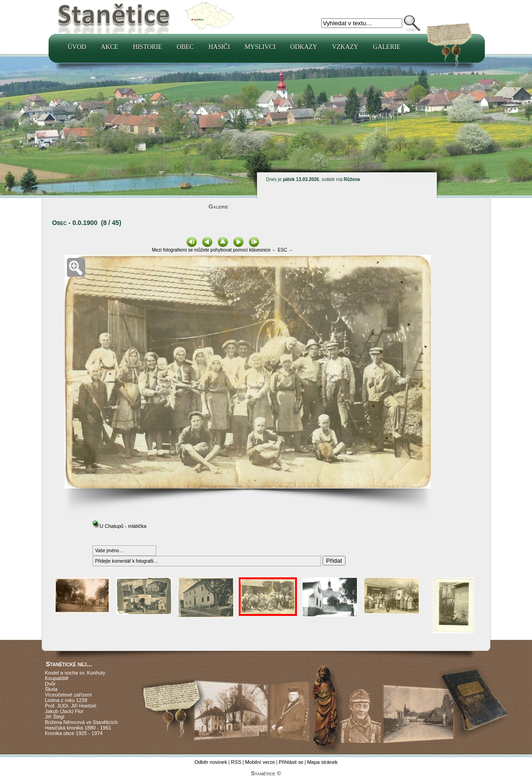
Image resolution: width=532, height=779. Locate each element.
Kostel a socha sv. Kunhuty (75, 673)
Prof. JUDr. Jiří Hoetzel (71, 706)
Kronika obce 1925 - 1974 (74, 733)
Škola (51, 689)
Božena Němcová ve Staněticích (81, 722)
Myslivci (260, 47)
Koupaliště (57, 678)
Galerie (387, 47)
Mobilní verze (260, 762)
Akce (110, 47)
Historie (148, 47)
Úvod (77, 47)
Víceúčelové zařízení (68, 695)
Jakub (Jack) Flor (64, 711)
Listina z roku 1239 (66, 700)
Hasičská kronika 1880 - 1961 (78, 728)
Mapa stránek (322, 762)
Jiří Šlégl (55, 717)
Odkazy (304, 47)
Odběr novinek (211, 762)
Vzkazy (345, 47)
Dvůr (50, 684)
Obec (185, 47)
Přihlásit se (291, 762)
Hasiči (219, 47)
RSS (236, 762)
